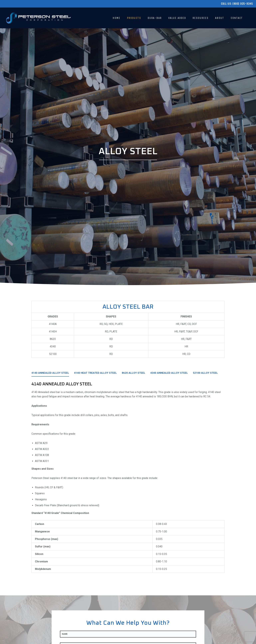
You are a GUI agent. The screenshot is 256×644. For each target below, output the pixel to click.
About (220, 18)
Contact (237, 18)
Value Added (177, 18)
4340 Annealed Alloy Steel (169, 373)
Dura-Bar (155, 18)
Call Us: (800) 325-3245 (237, 4)
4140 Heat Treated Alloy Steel (95, 373)
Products (134, 18)
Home (117, 18)
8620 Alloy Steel (134, 373)
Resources (200, 18)
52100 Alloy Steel (205, 373)
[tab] (50, 374)
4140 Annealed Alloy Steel (50, 373)
